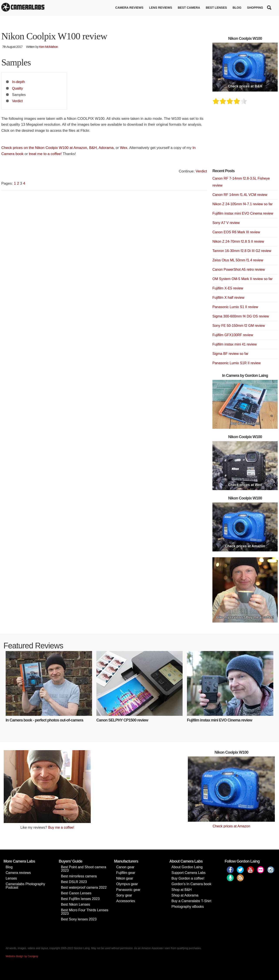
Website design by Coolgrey (22, 956)
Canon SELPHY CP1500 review (122, 720)
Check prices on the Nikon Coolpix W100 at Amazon (44, 148)
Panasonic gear (128, 890)
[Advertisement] (245, 139)
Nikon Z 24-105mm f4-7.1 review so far (243, 204)
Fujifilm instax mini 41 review (235, 344)
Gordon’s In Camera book (191, 884)
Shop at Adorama (185, 895)
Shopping (255, 8)
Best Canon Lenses (76, 893)
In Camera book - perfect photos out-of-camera (44, 720)
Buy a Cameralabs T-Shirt (191, 901)
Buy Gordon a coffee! (188, 878)
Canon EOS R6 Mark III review (236, 232)
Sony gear (124, 895)
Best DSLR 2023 (74, 882)
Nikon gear (125, 878)
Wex (124, 148)
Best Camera (189, 8)
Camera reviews (129, 8)
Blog (237, 8)
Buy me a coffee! (61, 827)
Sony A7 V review (226, 223)
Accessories (126, 901)
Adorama (106, 148)
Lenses (11, 878)
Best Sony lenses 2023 (79, 919)
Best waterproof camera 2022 (84, 887)
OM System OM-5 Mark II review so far (242, 279)
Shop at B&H (182, 890)
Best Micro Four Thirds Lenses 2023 (85, 912)
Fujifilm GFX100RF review (233, 335)
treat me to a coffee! (45, 154)
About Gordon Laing (187, 867)
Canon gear (125, 867)
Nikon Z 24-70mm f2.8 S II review (238, 241)
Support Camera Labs (189, 873)
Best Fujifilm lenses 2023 (80, 899)
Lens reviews (161, 8)
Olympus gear (127, 884)
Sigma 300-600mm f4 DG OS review (241, 316)
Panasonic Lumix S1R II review (236, 363)
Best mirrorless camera (79, 876)
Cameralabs (23, 8)
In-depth (18, 82)
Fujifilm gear (126, 873)
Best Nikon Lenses (75, 904)
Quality (17, 88)
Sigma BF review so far (230, 354)
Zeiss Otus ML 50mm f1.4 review (238, 260)
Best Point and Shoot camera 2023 (84, 869)
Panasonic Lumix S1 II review (235, 307)
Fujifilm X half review (228, 298)
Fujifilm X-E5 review (228, 288)
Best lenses (216, 8)
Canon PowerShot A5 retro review (239, 270)
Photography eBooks (188, 907)
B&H (93, 148)
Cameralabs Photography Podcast (25, 886)
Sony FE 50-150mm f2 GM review (239, 326)
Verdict (17, 101)
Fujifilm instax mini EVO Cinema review (243, 213)
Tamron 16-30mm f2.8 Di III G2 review (242, 251)
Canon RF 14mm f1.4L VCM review (240, 195)
